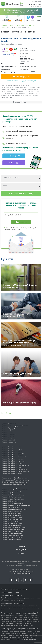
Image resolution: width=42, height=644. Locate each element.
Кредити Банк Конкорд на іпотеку (13, 503)
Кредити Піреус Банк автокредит (12, 449)
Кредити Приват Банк (9, 424)
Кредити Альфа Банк (9, 430)
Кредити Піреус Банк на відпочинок (13, 461)
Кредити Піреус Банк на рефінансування (15, 465)
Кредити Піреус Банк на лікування (13, 455)
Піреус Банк (20, 25)
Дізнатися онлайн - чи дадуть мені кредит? (21, 81)
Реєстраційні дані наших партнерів (15, 589)
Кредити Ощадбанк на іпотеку (12, 511)
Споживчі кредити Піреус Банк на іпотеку (15, 480)
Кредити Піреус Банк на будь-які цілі (14, 457)
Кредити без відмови (9, 438)
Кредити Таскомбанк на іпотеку (12, 523)
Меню (39, 20)
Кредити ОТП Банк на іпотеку (11, 497)
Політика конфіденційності (11, 595)
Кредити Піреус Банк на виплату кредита (15, 471)
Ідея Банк (32, 639)
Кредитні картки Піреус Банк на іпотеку (15, 484)
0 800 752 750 (34, 4)
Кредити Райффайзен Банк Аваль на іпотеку (16, 505)
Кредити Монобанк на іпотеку (12, 513)
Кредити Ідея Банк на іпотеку (11, 491)
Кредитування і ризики (10, 592)
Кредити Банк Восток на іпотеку (12, 531)
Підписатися (21, 222)
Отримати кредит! (21, 76)
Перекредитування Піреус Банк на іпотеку (16, 482)
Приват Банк (14, 639)
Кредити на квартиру (9, 434)
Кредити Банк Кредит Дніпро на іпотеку (15, 489)
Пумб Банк (24, 639)
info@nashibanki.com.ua (23, 573)
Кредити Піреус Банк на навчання (13, 459)
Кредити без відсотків (9, 442)
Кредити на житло (8, 436)
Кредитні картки (19, 20)
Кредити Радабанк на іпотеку (11, 539)
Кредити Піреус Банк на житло (12, 473)
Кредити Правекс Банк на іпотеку (13, 529)
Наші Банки (6, 413)
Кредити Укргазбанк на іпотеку (12, 533)
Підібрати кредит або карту (21, 194)
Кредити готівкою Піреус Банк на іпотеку (15, 478)
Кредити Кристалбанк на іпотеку (12, 537)
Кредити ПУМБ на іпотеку (10, 501)
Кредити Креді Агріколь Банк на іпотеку (15, 509)
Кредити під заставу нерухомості (12, 428)
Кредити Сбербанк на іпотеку (11, 525)
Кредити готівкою (6, 20)
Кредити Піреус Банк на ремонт (12, 467)
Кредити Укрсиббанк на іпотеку (12, 517)
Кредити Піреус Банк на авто (11, 447)
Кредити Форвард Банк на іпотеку (13, 499)
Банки (12, 25)
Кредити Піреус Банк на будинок (12, 451)
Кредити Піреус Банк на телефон (13, 463)
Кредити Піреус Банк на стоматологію (14, 469)
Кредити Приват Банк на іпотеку (12, 515)
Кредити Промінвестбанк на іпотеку (14, 527)
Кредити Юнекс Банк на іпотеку (12, 535)
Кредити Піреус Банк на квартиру (13, 453)
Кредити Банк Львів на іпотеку (12, 519)
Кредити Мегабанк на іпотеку (11, 521)
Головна (4, 25)
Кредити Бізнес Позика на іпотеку (13, 495)
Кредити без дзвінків (9, 440)
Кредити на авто (7, 432)
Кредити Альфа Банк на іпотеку (12, 493)
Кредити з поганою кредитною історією (15, 426)
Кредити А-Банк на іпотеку (10, 507)
